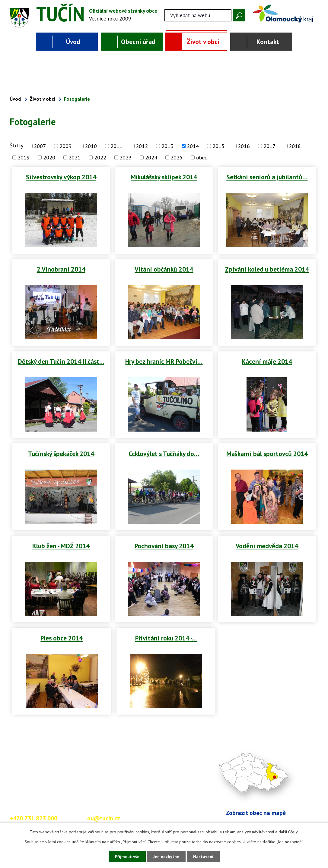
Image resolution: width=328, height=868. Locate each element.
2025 (177, 157)
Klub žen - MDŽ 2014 (61, 546)
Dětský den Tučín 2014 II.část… (61, 361)
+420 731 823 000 (33, 818)
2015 (218, 146)
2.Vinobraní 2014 (61, 269)
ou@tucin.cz (104, 818)
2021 (75, 157)
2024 (151, 157)
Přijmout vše (127, 857)
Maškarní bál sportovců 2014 (267, 454)
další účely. (288, 832)
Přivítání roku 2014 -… (166, 638)
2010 (91, 146)
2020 (49, 157)
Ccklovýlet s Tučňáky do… (164, 454)
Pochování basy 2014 (164, 546)
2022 (100, 157)
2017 (269, 146)
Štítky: (17, 145)
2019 (24, 157)
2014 (193, 146)
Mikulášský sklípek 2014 (164, 177)
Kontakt (268, 42)
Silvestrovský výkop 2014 (61, 177)
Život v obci (203, 42)
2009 (65, 146)
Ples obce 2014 (62, 638)
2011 (116, 146)
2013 (167, 146)
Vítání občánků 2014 (164, 269)
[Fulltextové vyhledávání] (198, 15)
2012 (142, 146)
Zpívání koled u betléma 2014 (267, 269)
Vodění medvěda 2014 (267, 546)
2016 (244, 146)
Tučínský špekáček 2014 (61, 454)
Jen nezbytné (166, 857)
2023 (126, 157)
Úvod (73, 42)
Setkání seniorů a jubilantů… (267, 177)
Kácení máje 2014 (267, 361)
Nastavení (203, 857)
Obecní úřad (138, 42)
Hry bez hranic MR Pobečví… (164, 361)
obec (202, 157)
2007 (40, 146)
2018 (295, 146)
